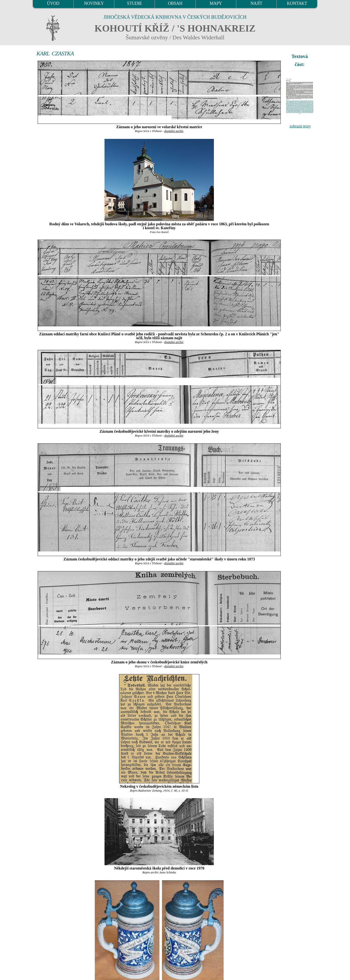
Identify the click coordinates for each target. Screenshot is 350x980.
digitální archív (174, 131)
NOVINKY (94, 3)
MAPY (216, 3)
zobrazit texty (300, 126)
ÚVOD (53, 3)
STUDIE (135, 3)
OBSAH (175, 3)
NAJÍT (256, 3)
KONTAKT (297, 3)
